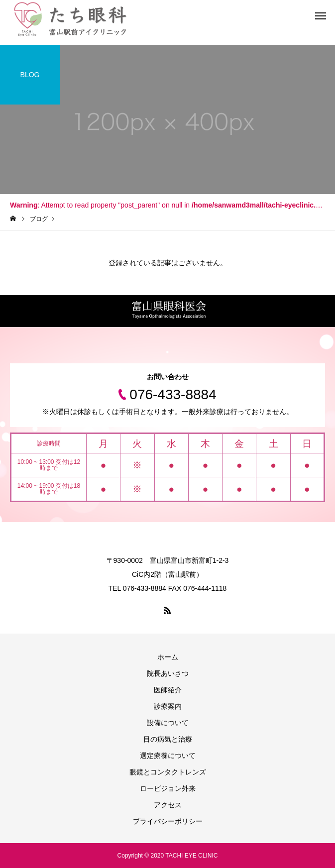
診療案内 (168, 706)
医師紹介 (168, 690)
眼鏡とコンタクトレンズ (168, 772)
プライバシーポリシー (168, 821)
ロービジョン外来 (168, 788)
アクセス (168, 805)
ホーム (168, 657)
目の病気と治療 (168, 739)
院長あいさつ (168, 673)
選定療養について (168, 756)
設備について (168, 723)
